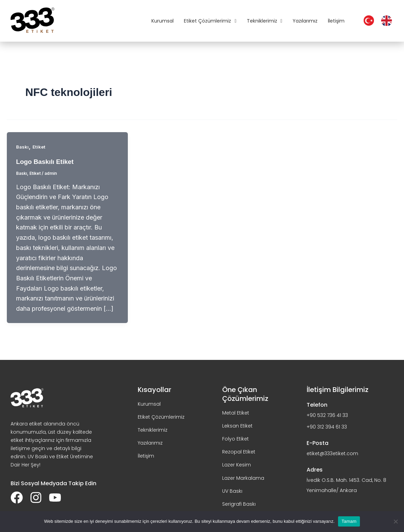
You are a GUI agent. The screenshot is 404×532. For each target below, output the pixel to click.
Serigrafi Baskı (239, 504)
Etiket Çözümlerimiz (210, 21)
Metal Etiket (236, 412)
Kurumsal (163, 21)
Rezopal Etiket (239, 452)
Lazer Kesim (237, 465)
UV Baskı (232, 491)
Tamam (349, 521)
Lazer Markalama (243, 478)
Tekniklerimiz (265, 21)
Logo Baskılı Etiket (47, 162)
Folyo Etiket (235, 438)
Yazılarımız (305, 21)
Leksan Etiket (237, 425)
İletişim (336, 21)
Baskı (23, 147)
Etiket (39, 147)
